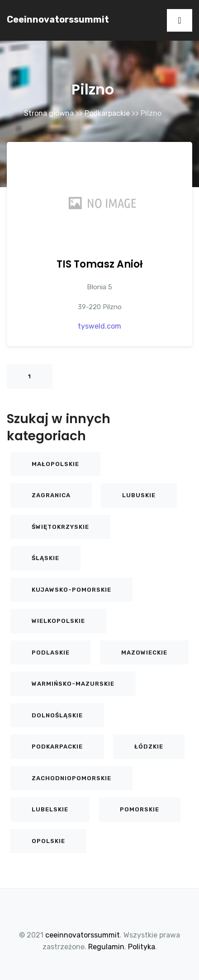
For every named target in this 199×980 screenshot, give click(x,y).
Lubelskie (50, 809)
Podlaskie (51, 653)
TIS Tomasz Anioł (99, 264)
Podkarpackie (107, 113)
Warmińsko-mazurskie (73, 684)
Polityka (142, 947)
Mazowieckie (144, 653)
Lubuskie (139, 495)
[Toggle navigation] (180, 20)
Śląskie (45, 558)
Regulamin (106, 947)
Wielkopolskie (58, 621)
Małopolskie (55, 464)
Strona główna (49, 113)
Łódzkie (149, 747)
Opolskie (48, 841)
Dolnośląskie (57, 715)
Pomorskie (140, 809)
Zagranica (51, 495)
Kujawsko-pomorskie (71, 590)
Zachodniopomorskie (71, 778)
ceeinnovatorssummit (58, 19)
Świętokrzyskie (60, 527)
